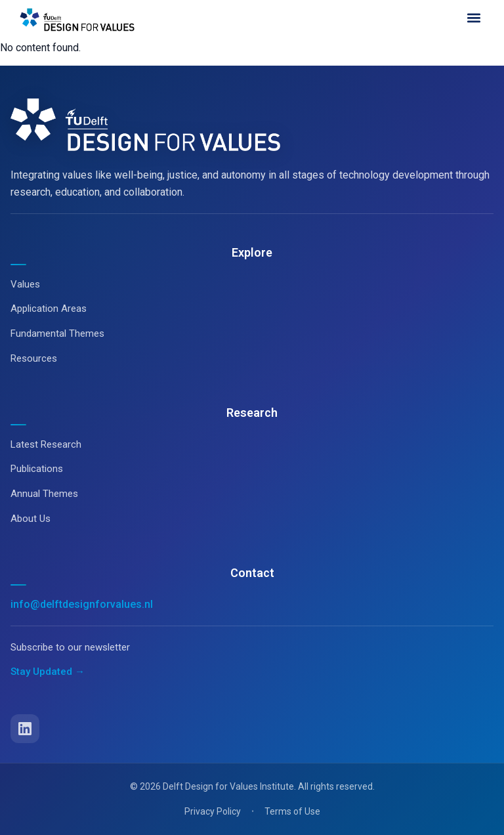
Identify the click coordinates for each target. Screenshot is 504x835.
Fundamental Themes (57, 333)
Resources (34, 358)
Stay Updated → (48, 672)
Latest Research (46, 444)
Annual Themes (44, 494)
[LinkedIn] (25, 729)
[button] (473, 17)
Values (25, 284)
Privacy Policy (213, 811)
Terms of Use (292, 811)
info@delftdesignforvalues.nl (82, 604)
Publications (37, 469)
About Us (31, 519)
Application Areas (49, 309)
